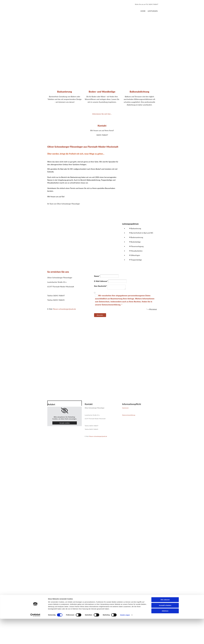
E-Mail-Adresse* (101, 281)
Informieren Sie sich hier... (102, 114)
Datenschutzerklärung (129, 415)
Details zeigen (125, 377)
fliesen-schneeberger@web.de (65, 309)
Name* (97, 276)
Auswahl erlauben (165, 368)
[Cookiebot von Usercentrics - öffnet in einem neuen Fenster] (35, 377)
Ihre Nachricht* (101, 286)
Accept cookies (65, 423)
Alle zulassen (165, 362)
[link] (65, 411)
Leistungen (153, 11)
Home (143, 11)
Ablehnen (165, 373)
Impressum (125, 408)
